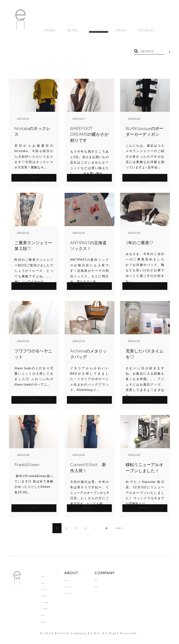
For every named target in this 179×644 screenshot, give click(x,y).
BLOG (64, 28)
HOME (47, 28)
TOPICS (83, 28)
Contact (113, 581)
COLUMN (50, 597)
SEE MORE (34, 172)
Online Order (82, 581)
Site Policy (80, 587)
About (112, 574)
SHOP (102, 28)
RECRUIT (122, 28)
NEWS (48, 590)
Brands (78, 574)
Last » (120, 522)
